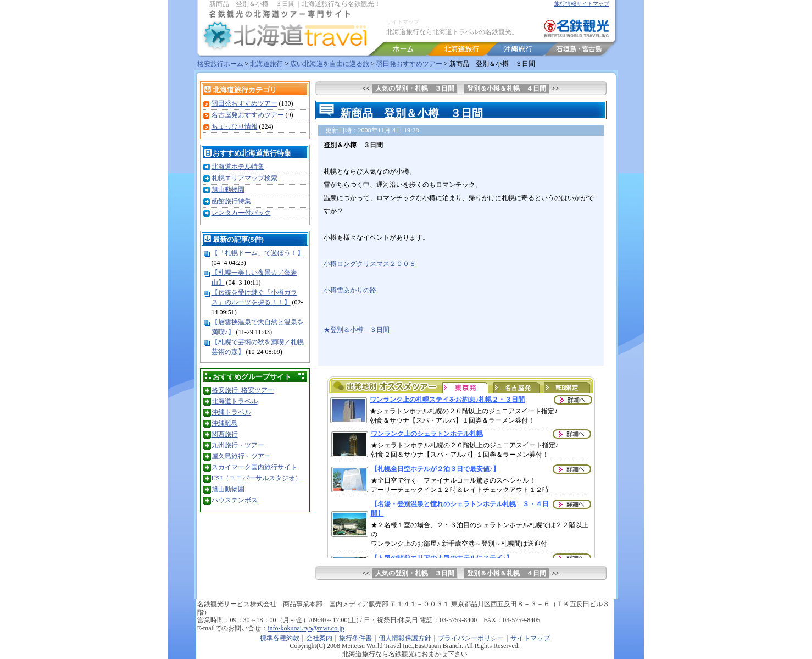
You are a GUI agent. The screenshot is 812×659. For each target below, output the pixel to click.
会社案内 (319, 638)
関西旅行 (225, 434)
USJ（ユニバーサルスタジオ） (257, 478)
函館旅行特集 (231, 201)
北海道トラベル (235, 401)
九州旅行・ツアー (238, 445)
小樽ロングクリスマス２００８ (370, 264)
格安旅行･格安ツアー (243, 390)
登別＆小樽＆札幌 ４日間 (507, 88)
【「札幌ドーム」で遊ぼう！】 (258, 253)
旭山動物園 (228, 190)
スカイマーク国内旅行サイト (254, 467)
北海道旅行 (266, 64)
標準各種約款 (280, 638)
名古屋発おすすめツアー (248, 115)
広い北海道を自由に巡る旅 (330, 64)
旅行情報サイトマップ (582, 4)
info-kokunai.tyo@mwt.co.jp (306, 628)
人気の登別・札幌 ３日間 (415, 88)
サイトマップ (403, 22)
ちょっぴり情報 (235, 126)
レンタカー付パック (241, 213)
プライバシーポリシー (471, 638)
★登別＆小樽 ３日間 (357, 330)
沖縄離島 (225, 423)
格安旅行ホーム (220, 64)
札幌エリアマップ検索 (244, 178)
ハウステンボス (235, 500)
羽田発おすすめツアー (409, 64)
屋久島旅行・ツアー (241, 456)
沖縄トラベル (231, 412)
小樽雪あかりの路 (350, 290)
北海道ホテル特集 (238, 167)
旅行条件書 (355, 638)
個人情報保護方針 (405, 638)
